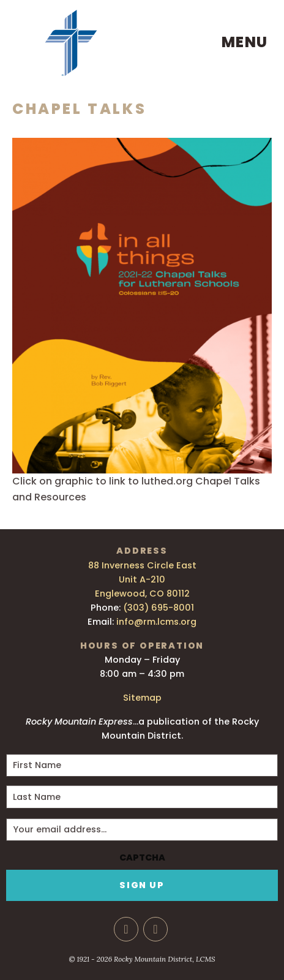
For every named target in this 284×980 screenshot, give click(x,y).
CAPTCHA (142, 858)
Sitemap (142, 698)
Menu (245, 42)
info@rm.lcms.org (156, 622)
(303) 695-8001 (159, 608)
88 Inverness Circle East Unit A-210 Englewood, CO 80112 (142, 579)
